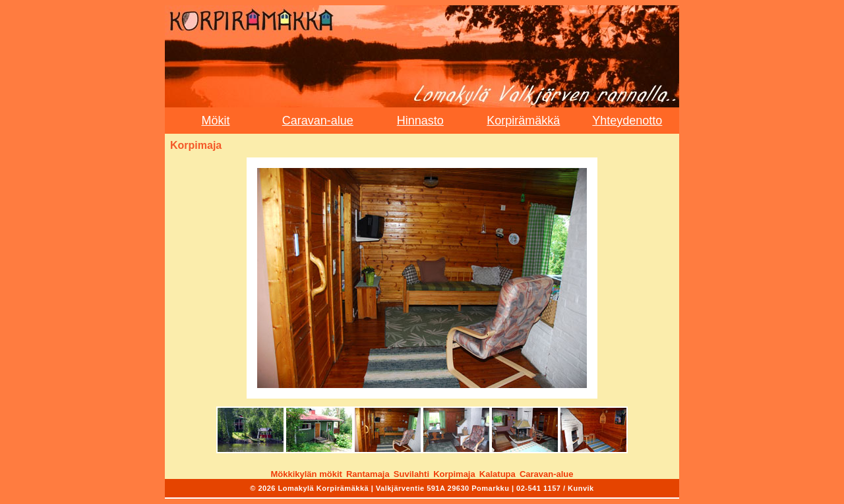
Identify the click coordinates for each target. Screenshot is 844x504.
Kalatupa (497, 474)
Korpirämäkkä (523, 121)
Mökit (215, 121)
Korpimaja (454, 474)
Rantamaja (368, 474)
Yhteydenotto (627, 121)
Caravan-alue (318, 121)
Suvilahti (411, 474)
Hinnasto (420, 121)
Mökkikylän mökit (306, 474)
